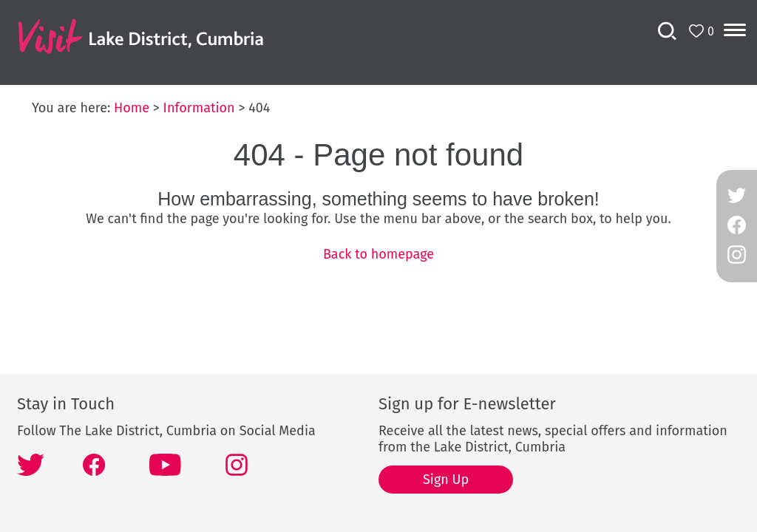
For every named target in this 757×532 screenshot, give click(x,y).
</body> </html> (378, 266)
